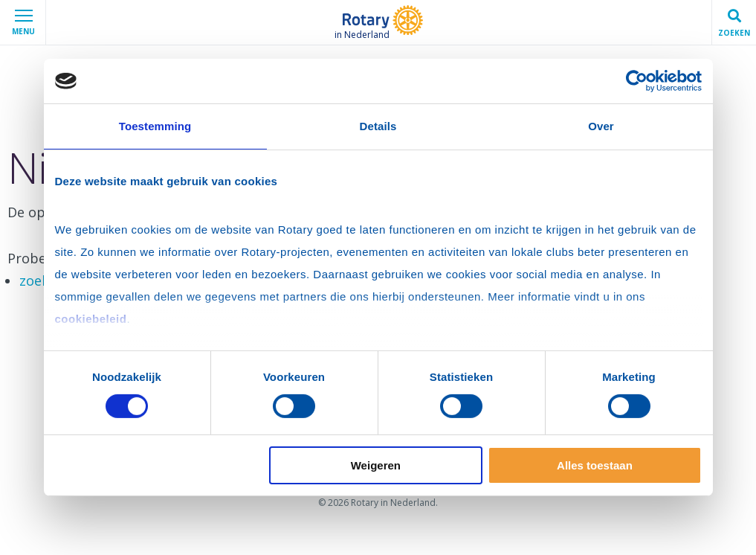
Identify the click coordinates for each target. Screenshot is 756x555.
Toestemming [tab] (155, 126)
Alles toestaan (595, 465)
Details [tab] (378, 126)
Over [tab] (601, 126)
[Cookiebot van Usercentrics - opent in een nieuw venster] (637, 81)
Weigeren (376, 465)
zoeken (42, 280)
